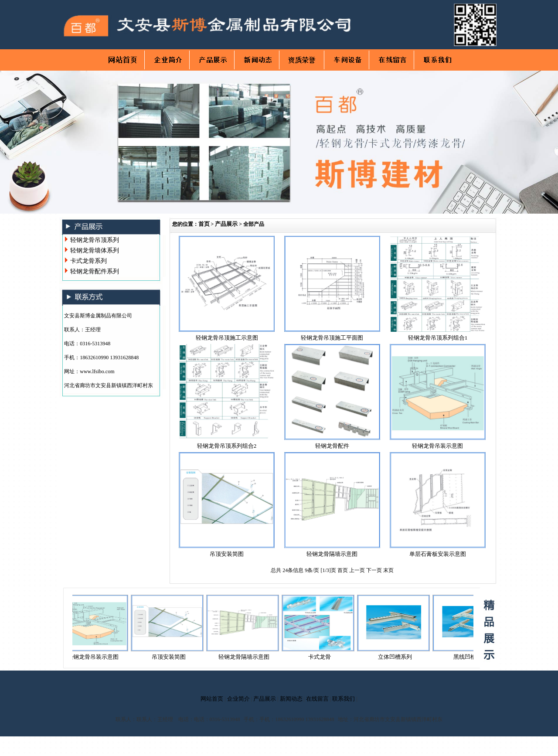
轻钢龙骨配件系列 (95, 271)
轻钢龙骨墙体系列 (95, 250)
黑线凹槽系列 (473, 657)
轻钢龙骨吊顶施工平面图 (332, 338)
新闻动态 (291, 699)
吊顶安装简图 (227, 554)
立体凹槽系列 (398, 657)
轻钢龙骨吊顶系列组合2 (227, 446)
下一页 (375, 570)
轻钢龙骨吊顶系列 (95, 240)
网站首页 (212, 699)
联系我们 (344, 699)
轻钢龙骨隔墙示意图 (332, 554)
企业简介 (238, 699)
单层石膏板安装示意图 (438, 554)
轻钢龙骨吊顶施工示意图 (227, 338)
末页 (388, 570)
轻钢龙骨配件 (332, 446)
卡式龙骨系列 (88, 261)
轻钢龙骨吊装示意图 (437, 446)
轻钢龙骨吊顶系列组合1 (438, 338)
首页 (204, 224)
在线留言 (317, 699)
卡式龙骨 (322, 657)
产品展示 (226, 224)
